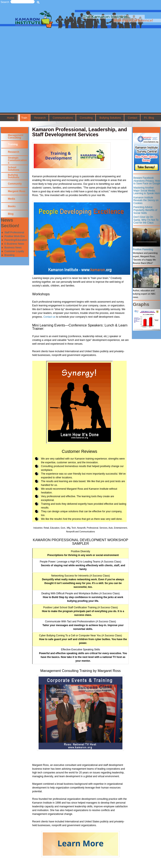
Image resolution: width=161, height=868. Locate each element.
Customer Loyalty (14, 251)
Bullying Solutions (110, 118)
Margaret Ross (17, 191)
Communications (63, 118)
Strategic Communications (18, 160)
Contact (133, 118)
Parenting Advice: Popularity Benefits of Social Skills (145, 210)
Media (12, 199)
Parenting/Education (16, 240)
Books (12, 206)
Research (40, 118)
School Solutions (14, 169)
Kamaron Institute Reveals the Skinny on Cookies (146, 200)
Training (13, 144)
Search (5, 2)
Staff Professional (14, 232)
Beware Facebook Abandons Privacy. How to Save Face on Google (147, 181)
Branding (9, 255)
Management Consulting (16, 136)
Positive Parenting (143, 249)
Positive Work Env (15, 236)
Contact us (49, 317)
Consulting (86, 118)
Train (24, 118)
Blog (11, 214)
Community (15, 184)
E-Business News (14, 244)
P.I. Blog (149, 118)
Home (11, 118)
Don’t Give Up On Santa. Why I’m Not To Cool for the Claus (146, 220)
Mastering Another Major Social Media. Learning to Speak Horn (147, 191)
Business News (13, 248)
